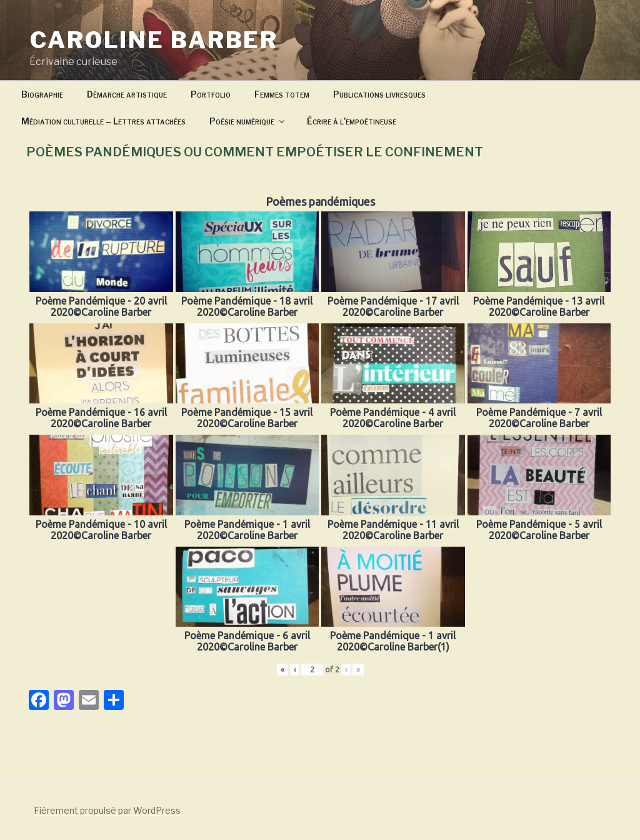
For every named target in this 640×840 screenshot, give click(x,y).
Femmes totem (282, 94)
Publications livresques (379, 94)
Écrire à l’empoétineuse (352, 121)
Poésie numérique (248, 121)
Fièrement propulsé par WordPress (107, 810)
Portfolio (211, 94)
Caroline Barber (154, 40)
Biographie (42, 94)
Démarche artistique (127, 94)
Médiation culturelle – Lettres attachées (103, 121)
